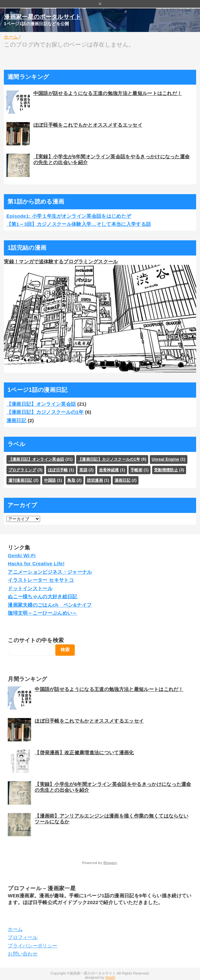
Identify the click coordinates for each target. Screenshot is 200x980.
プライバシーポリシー (33, 946)
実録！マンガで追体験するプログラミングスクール (61, 261)
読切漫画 (95, 480)
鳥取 (71, 480)
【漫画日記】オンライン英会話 (41, 404)
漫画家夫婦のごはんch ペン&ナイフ (50, 605)
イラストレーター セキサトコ (41, 580)
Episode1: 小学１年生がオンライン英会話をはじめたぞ (69, 216)
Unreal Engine (166, 459)
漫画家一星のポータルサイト (42, 17)
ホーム (15, 929)
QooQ (110, 977)
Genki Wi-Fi (22, 555)
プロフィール (23, 937)
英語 (83, 470)
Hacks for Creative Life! (36, 563)
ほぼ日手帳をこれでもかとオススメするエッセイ (88, 125)
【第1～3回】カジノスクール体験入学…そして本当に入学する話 (79, 224)
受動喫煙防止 (166, 470)
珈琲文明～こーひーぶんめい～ (42, 613)
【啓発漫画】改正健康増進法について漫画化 (84, 752)
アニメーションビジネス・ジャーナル (50, 572)
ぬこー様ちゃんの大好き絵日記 (42, 596)
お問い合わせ (23, 954)
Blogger (110, 863)
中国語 (50, 480)
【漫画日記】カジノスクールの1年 (45, 412)
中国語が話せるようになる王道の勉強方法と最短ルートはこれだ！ (108, 93)
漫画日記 (16, 420)
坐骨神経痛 (109, 470)
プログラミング (22, 470)
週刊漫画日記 (20, 480)
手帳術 (136, 470)
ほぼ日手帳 (58, 470)
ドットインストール (30, 588)
